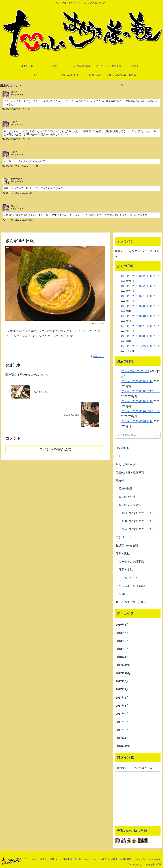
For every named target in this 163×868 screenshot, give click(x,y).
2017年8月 (122, 682)
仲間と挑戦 (123, 554)
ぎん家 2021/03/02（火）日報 (141, 412)
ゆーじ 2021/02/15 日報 (137, 296)
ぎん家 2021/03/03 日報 (137, 402)
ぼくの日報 (123, 448)
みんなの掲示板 (125, 465)
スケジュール (124, 538)
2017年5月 (122, 706)
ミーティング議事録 (131, 562)
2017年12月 (123, 665)
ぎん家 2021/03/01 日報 (137, 422)
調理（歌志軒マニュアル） (139, 513)
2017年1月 (122, 738)
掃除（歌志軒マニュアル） (139, 529)
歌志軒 (120, 481)
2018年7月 (122, 633)
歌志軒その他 (127, 497)
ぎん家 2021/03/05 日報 (137, 382)
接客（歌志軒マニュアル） (139, 521)
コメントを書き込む (55, 450)
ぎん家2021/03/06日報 (135, 372)
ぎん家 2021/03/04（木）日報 (141, 392)
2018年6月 (122, 641)
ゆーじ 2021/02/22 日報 (137, 286)
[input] (138, 435)
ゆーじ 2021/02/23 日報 (137, 276)
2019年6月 (122, 625)
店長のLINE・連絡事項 (130, 473)
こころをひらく (128, 578)
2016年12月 (123, 746)
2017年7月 (122, 690)
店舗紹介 (124, 594)
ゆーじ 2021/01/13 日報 (137, 326)
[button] (157, 435)
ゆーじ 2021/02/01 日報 (137, 316)
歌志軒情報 (126, 489)
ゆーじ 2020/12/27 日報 (137, 346)
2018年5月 (122, 649)
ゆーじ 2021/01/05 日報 (137, 336)
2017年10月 (123, 674)
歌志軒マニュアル (130, 505)
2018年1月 (122, 657)
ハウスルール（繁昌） (133, 586)
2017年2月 (122, 730)
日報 (118, 457)
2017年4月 (122, 714)
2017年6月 (122, 698)
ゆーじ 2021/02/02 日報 (137, 306)
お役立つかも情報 (127, 546)
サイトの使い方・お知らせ (132, 602)
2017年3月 (122, 722)
